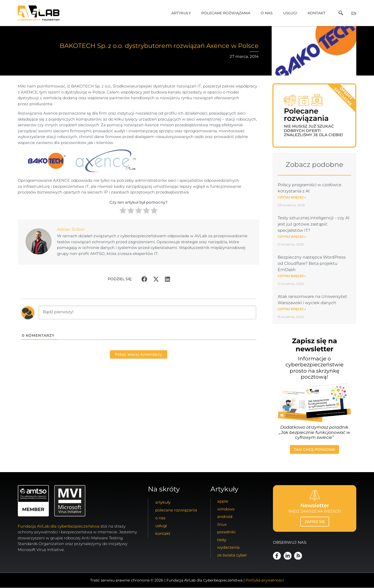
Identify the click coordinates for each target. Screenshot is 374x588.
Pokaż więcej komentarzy (139, 354)
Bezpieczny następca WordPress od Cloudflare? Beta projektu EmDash (312, 264)
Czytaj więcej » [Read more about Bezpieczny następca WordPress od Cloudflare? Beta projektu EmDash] (292, 276)
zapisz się (315, 522)
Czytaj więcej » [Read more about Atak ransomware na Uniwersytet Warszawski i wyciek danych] (292, 309)
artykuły (181, 13)
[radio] (123, 211)
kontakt (316, 13)
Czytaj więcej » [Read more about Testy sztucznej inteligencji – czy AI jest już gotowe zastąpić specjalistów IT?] (292, 237)
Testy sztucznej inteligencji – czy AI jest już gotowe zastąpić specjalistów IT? (314, 224)
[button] (144, 279)
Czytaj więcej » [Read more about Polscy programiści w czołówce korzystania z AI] (292, 198)
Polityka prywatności (265, 580)
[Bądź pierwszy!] (147, 312)
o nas (267, 13)
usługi (290, 13)
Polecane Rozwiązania (226, 13)
